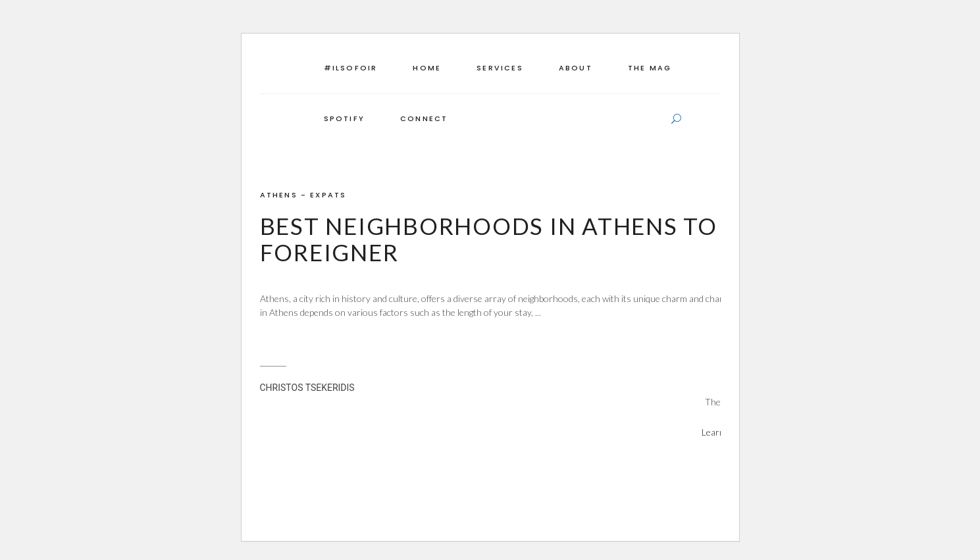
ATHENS (279, 195)
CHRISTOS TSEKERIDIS (307, 388)
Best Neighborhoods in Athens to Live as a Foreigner (548, 239)
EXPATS (328, 195)
